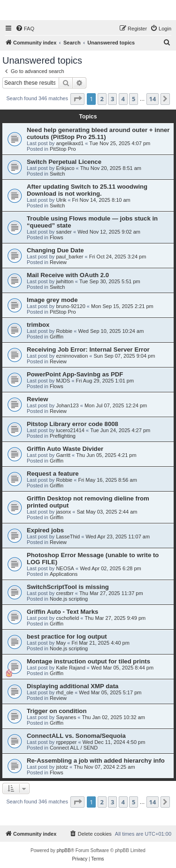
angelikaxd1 (70, 143)
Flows (57, 237)
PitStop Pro (63, 149)
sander (64, 232)
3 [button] (112, 99)
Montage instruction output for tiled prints (88, 661)
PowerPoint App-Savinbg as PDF (75, 374)
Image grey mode (52, 300)
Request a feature (53, 474)
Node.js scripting (69, 599)
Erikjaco (65, 168)
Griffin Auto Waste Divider (65, 449)
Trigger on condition (57, 711)
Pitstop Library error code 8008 (73, 424)
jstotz (62, 767)
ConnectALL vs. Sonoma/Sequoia (76, 736)
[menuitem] (25, 29)
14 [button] (153, 99)
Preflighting (63, 436)
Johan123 (67, 405)
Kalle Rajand (70, 668)
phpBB (64, 850)
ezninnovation (72, 356)
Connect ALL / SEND (74, 748)
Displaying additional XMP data (73, 686)
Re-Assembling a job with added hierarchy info (96, 761)
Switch (57, 174)
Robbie (64, 331)
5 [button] (134, 99)
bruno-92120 (70, 306)
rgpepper (66, 742)
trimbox (38, 325)
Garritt (63, 455)
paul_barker (69, 257)
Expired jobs (45, 530)
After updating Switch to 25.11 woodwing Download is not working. (87, 190)
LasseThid (68, 537)
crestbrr (65, 593)
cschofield (67, 618)
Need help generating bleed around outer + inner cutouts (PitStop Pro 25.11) (98, 133)
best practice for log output (67, 636)
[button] (77, 99)
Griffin (57, 337)
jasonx (63, 512)
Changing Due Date (55, 250)
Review (58, 262)
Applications (64, 574)
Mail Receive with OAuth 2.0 (68, 275)
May (61, 643)
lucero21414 (70, 430)
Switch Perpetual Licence (64, 162)
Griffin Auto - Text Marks (62, 612)
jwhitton (65, 281)
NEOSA (65, 568)
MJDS (63, 381)
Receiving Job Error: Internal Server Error (88, 349)
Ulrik (61, 200)
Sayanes (66, 717)
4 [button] (123, 99)
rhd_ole (65, 692)
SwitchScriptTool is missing (68, 587)
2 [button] (102, 99)
